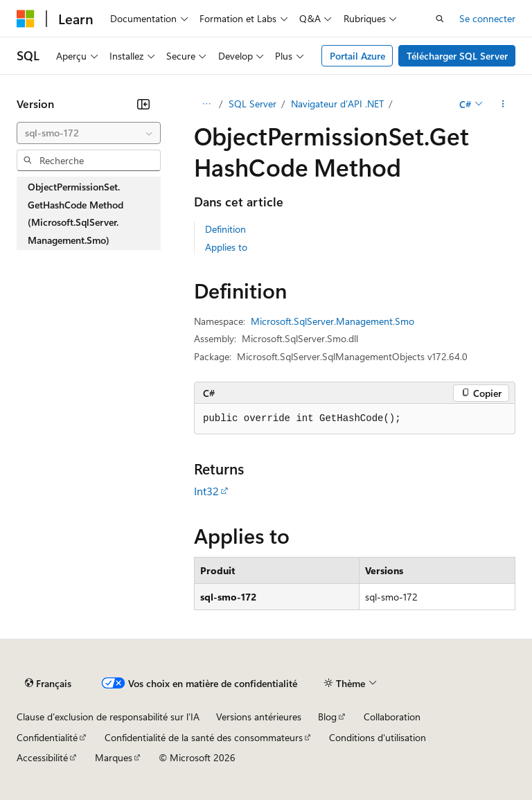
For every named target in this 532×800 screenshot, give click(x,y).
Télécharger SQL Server (457, 56)
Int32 (206, 491)
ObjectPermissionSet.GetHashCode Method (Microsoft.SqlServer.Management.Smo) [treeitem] (76, 213)
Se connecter (487, 18)
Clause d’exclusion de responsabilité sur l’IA (108, 717)
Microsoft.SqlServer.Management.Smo (332, 321)
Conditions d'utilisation (378, 737)
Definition (225, 229)
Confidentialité (47, 737)
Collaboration (392, 717)
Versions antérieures (259, 717)
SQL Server (252, 104)
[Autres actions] (503, 104)
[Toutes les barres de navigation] (206, 104)
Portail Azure (357, 56)
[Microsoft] (26, 19)
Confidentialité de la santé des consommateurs (204, 737)
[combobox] (89, 133)
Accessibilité (42, 757)
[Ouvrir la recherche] (440, 19)
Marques (114, 757)
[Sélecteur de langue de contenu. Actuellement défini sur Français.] (48, 684)
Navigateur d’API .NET (337, 104)
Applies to (226, 247)
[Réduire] (143, 104)
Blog (327, 717)
